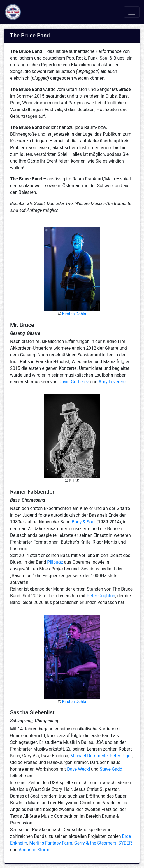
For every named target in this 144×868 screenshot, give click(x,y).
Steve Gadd (111, 769)
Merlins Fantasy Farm (51, 843)
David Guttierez (74, 382)
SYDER (125, 843)
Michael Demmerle (89, 756)
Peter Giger (121, 756)
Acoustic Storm (34, 850)
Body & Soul (84, 522)
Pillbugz (55, 562)
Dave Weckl (78, 769)
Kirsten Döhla (74, 314)
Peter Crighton (101, 596)
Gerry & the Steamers (95, 843)
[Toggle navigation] (132, 12)
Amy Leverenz (113, 382)
